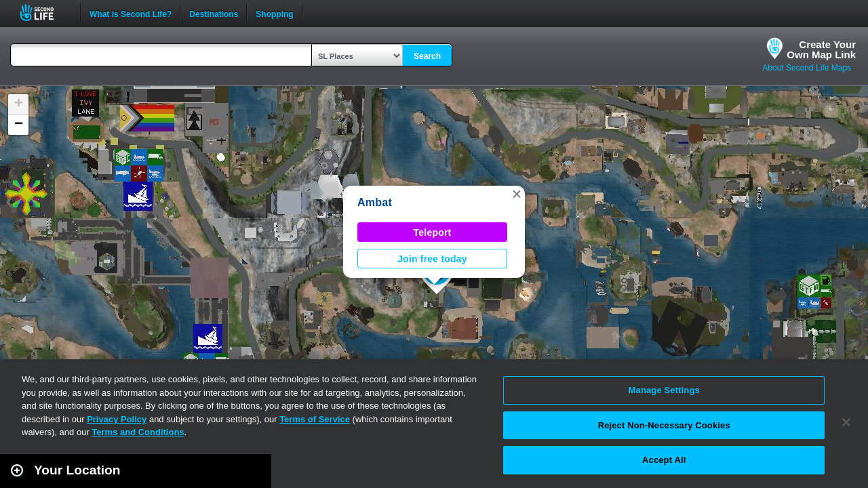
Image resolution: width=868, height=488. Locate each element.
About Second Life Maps (807, 68)
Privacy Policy (117, 419)
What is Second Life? (131, 13)
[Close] (846, 422)
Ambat (375, 202)
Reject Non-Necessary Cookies (664, 425)
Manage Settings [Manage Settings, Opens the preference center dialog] (664, 390)
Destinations (214, 13)
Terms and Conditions (138, 432)
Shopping (274, 13)
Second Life (44, 13)
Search (427, 56)
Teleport (433, 232)
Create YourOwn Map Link (821, 49)
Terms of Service (315, 419)
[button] (517, 194)
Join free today (432, 259)
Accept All (664, 460)
